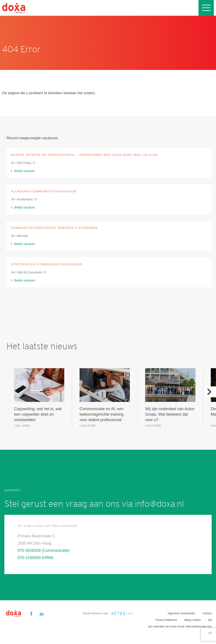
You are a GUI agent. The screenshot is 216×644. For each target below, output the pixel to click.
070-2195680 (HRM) (35, 558)
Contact (207, 613)
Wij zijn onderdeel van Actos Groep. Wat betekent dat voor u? (180, 627)
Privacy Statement (166, 620)
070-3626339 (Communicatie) (44, 550)
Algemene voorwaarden (182, 613)
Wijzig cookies (192, 620)
